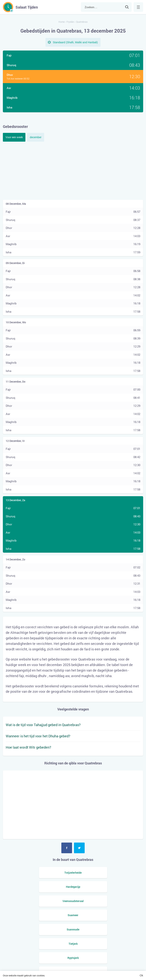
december (36, 137)
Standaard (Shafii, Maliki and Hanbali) (75, 42)
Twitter (79, 848)
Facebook (67, 848)
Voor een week (14, 137)
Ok (141, 975)
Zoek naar (127, 7)
